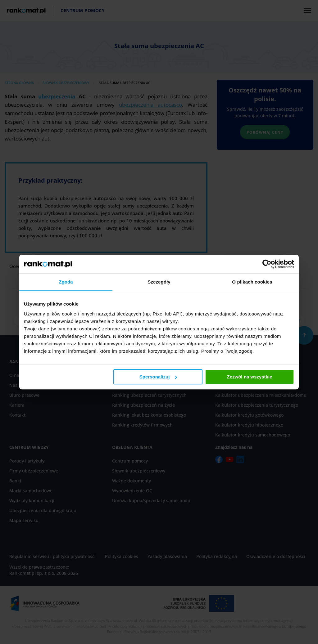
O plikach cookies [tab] (252, 282)
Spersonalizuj (158, 377)
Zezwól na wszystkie (250, 377)
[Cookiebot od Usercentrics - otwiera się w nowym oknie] (267, 264)
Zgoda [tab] (66, 282)
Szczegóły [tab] (159, 282)
